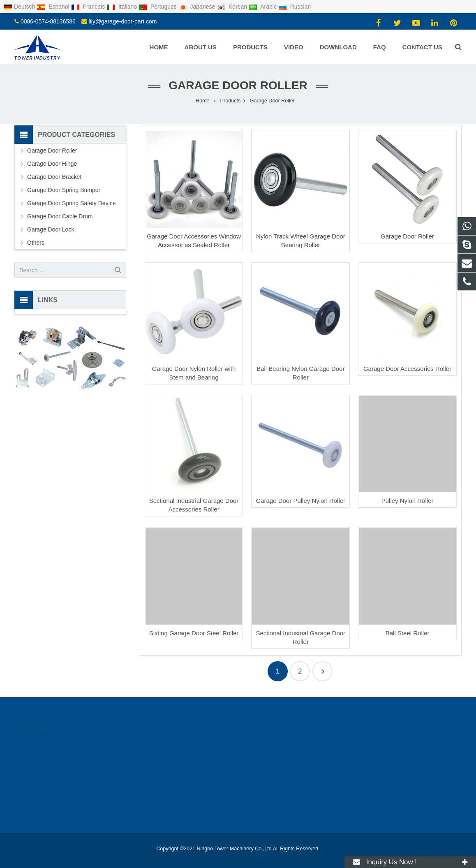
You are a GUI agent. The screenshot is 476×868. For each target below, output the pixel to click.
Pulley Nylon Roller (408, 501)
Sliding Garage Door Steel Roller (194, 633)
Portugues (158, 7)
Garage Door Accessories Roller (407, 369)
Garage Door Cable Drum (60, 216)
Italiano (122, 7)
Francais (89, 7)
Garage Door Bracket (54, 177)
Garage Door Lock (51, 229)
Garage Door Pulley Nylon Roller (301, 501)
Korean (233, 7)
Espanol (54, 7)
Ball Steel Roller (408, 633)
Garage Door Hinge (52, 164)
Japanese (198, 7)
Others (36, 243)
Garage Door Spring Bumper (64, 190)
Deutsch (20, 7)
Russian (295, 7)
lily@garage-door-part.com (123, 21)
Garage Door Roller (238, 85)
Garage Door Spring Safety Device (72, 203)
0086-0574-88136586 (48, 21)
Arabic (263, 7)
